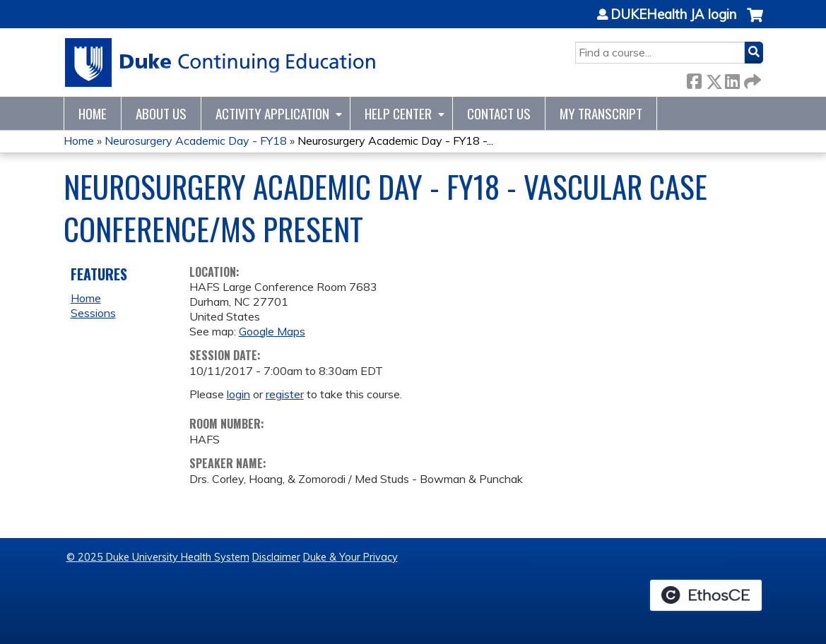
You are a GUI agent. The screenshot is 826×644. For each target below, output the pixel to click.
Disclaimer (276, 557)
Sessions (93, 313)
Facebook (694, 79)
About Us (161, 113)
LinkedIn (732, 79)
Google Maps (272, 331)
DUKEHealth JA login (673, 15)
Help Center (398, 113)
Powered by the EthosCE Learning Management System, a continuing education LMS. (706, 595)
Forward (751, 79)
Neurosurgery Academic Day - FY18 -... (395, 141)
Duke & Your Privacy (350, 557)
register (285, 394)
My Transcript (601, 113)
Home (93, 113)
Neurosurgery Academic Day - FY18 (196, 141)
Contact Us (499, 113)
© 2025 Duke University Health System (158, 557)
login (238, 394)
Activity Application (272, 113)
